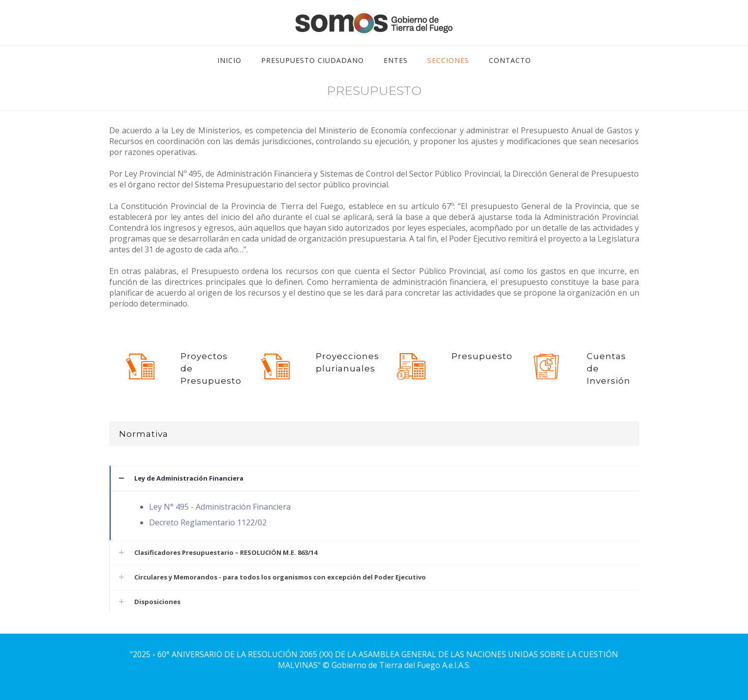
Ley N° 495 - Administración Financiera (220, 507)
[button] (374, 503)
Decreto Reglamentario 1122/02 (208, 522)
